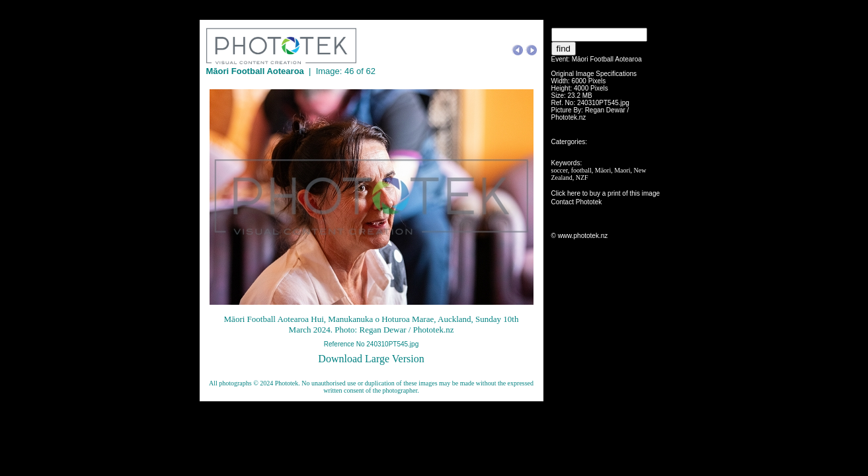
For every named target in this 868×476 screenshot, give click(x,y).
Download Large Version (371, 359)
